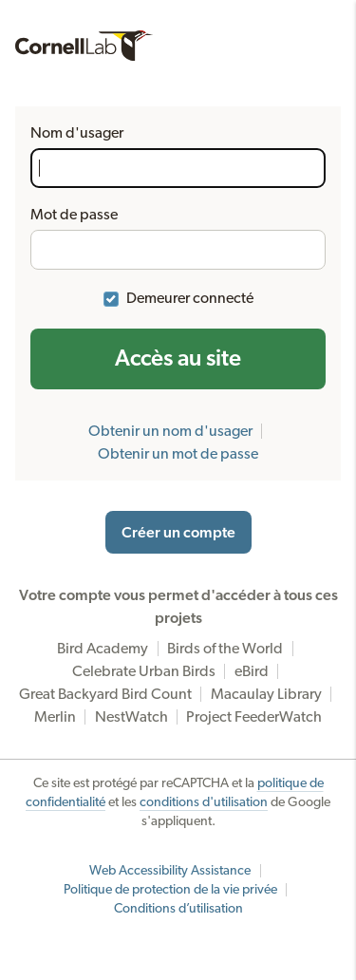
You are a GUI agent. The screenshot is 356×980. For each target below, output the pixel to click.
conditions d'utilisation (204, 802)
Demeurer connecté (190, 298)
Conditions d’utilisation (178, 909)
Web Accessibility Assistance (170, 871)
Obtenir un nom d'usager (170, 431)
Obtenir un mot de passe (178, 454)
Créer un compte (178, 533)
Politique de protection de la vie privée (170, 890)
